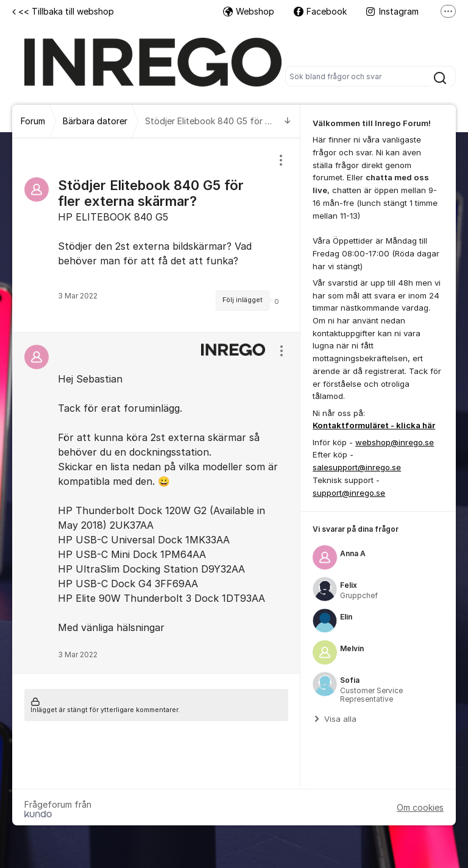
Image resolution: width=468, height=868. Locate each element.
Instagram (392, 11)
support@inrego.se (349, 493)
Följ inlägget (243, 300)
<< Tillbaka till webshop (63, 11)
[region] (156, 235)
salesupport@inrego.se (357, 467)
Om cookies (420, 807)
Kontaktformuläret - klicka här (374, 425)
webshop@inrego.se (395, 442)
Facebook (320, 11)
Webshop (249, 11)
